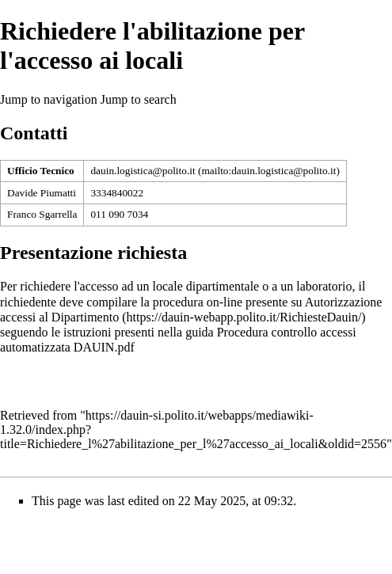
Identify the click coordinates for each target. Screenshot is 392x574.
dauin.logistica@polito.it (143, 171)
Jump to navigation (49, 99)
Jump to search (139, 99)
